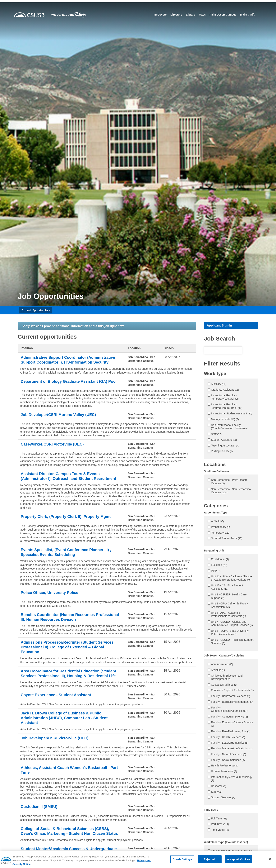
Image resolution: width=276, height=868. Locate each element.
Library (190, 15)
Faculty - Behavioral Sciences (231, 696)
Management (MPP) (225, 419)
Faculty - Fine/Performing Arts (231, 731)
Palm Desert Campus (223, 15)
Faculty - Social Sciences (228, 760)
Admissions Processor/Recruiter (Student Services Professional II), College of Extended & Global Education (67, 647)
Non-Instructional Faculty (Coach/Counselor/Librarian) (230, 427)
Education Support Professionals (232, 690)
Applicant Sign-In (219, 325)
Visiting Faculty (222, 451)
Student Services (223, 797)
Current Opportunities (35, 310)
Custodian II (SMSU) (39, 807)
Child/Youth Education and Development (227, 677)
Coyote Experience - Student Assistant (56, 695)
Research (219, 786)
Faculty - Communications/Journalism (230, 709)
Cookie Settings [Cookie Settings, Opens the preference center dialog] (182, 863)
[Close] (270, 863)
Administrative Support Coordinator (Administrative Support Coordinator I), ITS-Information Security (68, 360)
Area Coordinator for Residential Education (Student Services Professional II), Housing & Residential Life (68, 673)
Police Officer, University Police (49, 593)
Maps (202, 15)
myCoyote (160, 15)
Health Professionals (225, 765)
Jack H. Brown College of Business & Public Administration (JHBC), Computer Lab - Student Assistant (64, 718)
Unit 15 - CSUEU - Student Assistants (227, 587)
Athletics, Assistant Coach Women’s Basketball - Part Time (69, 770)
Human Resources (224, 771)
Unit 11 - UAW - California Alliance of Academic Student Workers (231, 578)
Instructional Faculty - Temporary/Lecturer (225, 397)
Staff (216, 434)
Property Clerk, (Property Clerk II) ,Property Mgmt (66, 517)
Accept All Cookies (239, 863)
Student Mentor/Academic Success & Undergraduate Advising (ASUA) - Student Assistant (69, 851)
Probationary (221, 527)
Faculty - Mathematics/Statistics (232, 748)
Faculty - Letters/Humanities (230, 743)
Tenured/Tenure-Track (227, 538)
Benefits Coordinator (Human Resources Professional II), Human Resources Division (70, 617)
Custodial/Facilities (224, 685)
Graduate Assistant (225, 390)
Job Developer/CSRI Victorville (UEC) (55, 738)
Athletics (218, 670)
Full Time (219, 818)
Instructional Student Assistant (232, 413)
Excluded (219, 565)
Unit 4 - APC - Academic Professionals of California (228, 614)
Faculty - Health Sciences (228, 737)
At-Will (217, 521)
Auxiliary (219, 384)
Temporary (221, 533)
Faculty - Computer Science (229, 717)
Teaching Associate (225, 446)
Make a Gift (247, 15)
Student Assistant (224, 440)
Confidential (220, 559)
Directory (176, 15)
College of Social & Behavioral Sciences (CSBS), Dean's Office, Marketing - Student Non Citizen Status (69, 831)
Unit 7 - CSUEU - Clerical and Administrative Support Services (232, 623)
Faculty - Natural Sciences (229, 754)
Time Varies (220, 830)
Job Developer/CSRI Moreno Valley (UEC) (58, 415)
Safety (217, 792)
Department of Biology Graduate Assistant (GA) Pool (69, 381)
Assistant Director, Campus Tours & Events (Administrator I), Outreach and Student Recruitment (68, 476)
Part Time (220, 824)
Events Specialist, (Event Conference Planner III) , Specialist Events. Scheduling (66, 552)
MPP (216, 571)
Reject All (210, 863)
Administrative (222, 664)
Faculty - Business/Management (232, 702)
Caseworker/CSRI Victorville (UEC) (52, 444)
